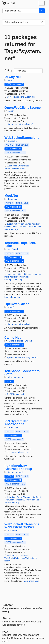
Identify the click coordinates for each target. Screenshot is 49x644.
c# (32, 124)
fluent (29, 274)
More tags (13, 229)
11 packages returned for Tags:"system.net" (23, 48)
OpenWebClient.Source (23, 108)
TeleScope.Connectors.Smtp (23, 372)
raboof (11, 111)
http (9, 124)
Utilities (10, 97)
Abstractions (24, 452)
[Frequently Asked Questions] (5, 632)
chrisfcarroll (13, 249)
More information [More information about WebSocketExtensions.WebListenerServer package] (31, 581)
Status (7, 618)
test (39, 227)
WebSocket (12, 166)
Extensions (19, 97)
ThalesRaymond (24, 341)
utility (28, 357)
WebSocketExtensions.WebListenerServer (22, 526)
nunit (9, 274)
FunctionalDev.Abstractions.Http (18, 467)
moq (26, 227)
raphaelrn (12, 341)
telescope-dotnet (15, 377)
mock (15, 227)
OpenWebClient (17, 304)
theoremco (13, 199)
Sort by (8, 70)
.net (23, 357)
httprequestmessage (14, 279)
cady (10, 80)
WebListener (31, 558)
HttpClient (36, 497)
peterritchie (13, 427)
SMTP (10, 394)
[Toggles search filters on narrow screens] (42, 22)
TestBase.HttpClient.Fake (20, 244)
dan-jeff (11, 472)
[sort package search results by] (28, 71)
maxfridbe (12, 141)
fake (6, 229)
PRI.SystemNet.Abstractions (17, 423)
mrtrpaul (19, 472)
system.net (16, 124)
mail (19, 357)
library (21, 227)
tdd (24, 274)
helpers (34, 357)
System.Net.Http (12, 502)
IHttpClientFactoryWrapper (19, 497)
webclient (26, 124)
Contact (7, 605)
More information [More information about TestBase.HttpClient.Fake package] (12, 297)
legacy (7, 561)
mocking (8, 227)
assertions (37, 274)
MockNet (11, 196)
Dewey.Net (13, 77)
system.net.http (24, 224)
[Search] (42, 11)
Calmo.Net (13, 338)
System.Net (30, 97)
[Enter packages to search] (21, 11)
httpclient (36, 224)
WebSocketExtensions (22, 138)
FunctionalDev (21, 500)
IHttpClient (9, 500)
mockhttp (33, 227)
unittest (19, 274)
